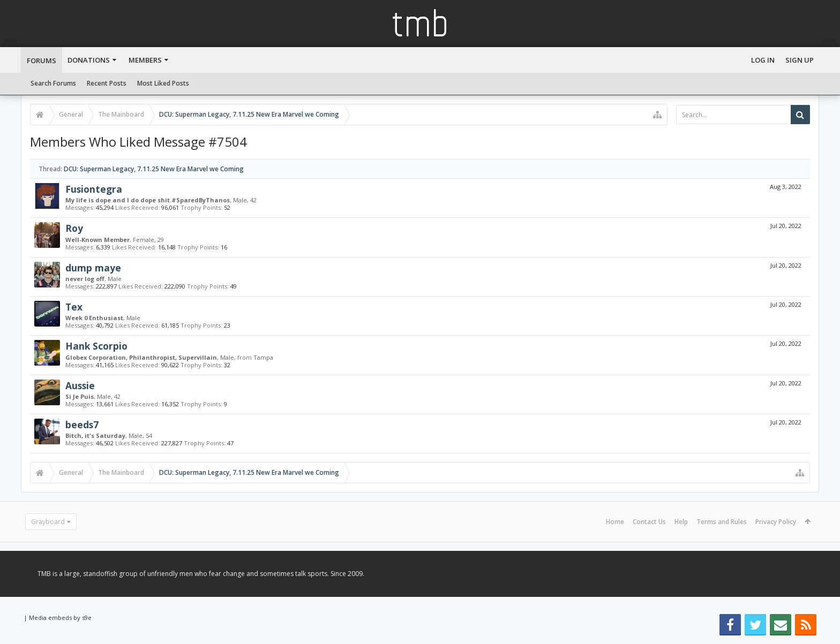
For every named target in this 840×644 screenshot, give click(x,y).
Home (615, 522)
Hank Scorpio (96, 346)
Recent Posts (107, 83)
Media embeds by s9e (60, 618)
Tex (74, 307)
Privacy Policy (776, 522)
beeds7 (82, 425)
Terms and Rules (722, 522)
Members (145, 60)
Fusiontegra (94, 189)
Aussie (80, 385)
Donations (89, 60)
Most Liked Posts (163, 83)
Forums (42, 60)
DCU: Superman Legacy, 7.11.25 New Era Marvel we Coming (154, 169)
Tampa (263, 357)
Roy (74, 228)
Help (681, 522)
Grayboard (48, 522)
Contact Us (649, 522)
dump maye (93, 268)
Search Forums (53, 83)
